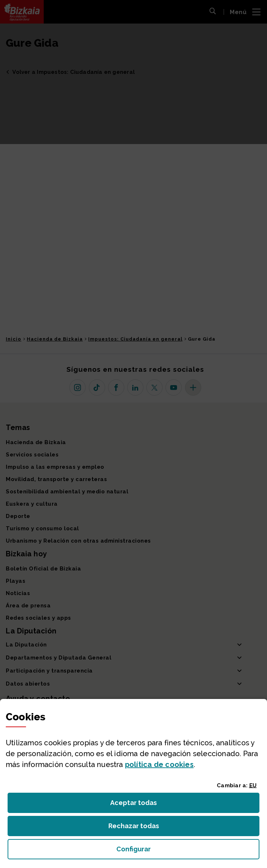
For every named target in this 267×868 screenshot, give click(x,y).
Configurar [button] (174, 851)
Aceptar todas (140, 805)
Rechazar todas (139, 828)
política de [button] (159, 764)
